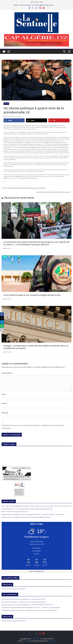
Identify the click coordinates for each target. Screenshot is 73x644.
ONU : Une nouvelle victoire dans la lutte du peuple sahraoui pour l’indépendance (24, 188)
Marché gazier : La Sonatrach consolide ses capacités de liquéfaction (28, 602)
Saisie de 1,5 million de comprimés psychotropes (14, 512)
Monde (6, 104)
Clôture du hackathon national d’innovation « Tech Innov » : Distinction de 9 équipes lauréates (35, 608)
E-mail (4, 403)
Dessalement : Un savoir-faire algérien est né (34, 599)
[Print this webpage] (2, 330)
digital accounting (6, 605)
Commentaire (7, 373)
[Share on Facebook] (14, 120)
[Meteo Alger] (37, 559)
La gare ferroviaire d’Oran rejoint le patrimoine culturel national (54, 192)
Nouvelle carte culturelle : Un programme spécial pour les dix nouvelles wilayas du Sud (34, 610)
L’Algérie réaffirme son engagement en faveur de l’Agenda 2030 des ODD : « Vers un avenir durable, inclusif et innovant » (33, 514)
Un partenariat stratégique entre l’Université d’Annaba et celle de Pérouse (33, 605)
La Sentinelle (17, 116)
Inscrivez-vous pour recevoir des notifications (14, 589)
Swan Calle (4, 602)
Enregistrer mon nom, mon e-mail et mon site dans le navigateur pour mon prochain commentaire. (33, 427)
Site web (5, 413)
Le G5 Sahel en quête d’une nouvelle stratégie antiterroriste (32, 295)
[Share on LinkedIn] (2, 322)
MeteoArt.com (40, 571)
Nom (4, 394)
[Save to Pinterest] (59, 120)
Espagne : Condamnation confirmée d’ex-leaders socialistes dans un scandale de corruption (36, 347)
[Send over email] (2, 326)
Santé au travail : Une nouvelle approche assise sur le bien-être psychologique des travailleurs (37, 6)
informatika (5, 608)
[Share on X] (36, 120)
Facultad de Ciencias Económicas (10, 599)
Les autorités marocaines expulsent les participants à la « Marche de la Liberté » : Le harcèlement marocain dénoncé (36, 243)
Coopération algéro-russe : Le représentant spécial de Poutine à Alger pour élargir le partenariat (27, 509)
